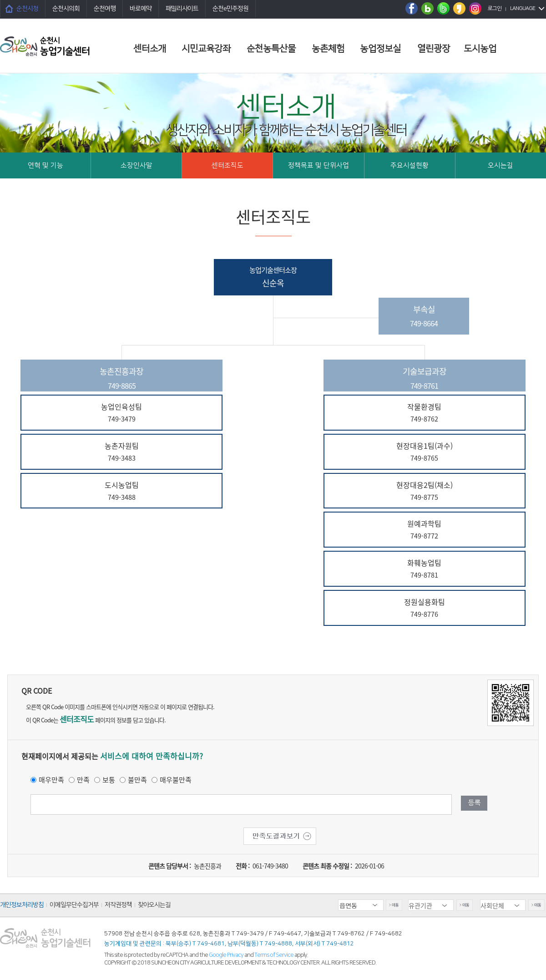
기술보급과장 (425, 378)
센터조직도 (227, 165)
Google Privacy (227, 955)
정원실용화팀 (425, 608)
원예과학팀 (425, 530)
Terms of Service (274, 955)
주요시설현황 (409, 165)
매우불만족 (176, 780)
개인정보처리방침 (22, 905)
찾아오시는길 (154, 905)
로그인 (495, 8)
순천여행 (105, 9)
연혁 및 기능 (45, 165)
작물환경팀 (425, 413)
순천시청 (27, 9)
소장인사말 (136, 165)
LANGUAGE (523, 8)
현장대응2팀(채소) (425, 491)
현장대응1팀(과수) (425, 452)
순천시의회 (66, 9)
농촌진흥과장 (121, 378)
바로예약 (141, 9)
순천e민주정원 (230, 9)
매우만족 (51, 780)
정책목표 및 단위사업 (318, 165)
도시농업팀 (121, 491)
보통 (109, 780)
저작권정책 (118, 905)
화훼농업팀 (425, 569)
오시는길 (500, 165)
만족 (83, 780)
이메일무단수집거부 (74, 905)
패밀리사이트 (182, 9)
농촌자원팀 (121, 452)
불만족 (137, 780)
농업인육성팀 (121, 413)
